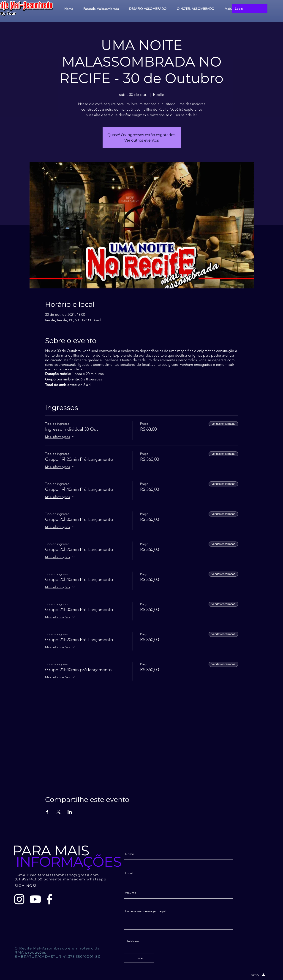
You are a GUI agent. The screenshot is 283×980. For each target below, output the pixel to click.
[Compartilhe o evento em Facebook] (47, 812)
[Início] (253, 975)
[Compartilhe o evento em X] (59, 812)
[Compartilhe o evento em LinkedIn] (70, 812)
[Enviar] (139, 958)
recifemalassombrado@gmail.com (65, 875)
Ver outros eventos (142, 140)
